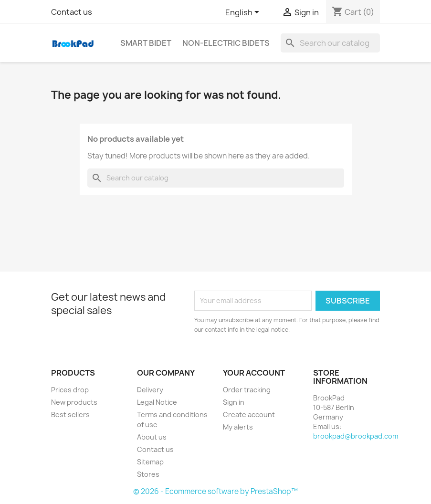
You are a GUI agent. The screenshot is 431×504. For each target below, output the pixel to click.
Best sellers (70, 415)
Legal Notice (157, 402)
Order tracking (247, 390)
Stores (148, 474)
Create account (249, 415)
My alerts (238, 427)
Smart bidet (146, 43)
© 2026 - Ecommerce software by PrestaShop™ (215, 491)
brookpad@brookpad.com (356, 436)
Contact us (72, 12)
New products (74, 402)
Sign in (234, 402)
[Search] (330, 43)
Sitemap (150, 462)
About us (152, 437)
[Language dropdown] (244, 13)
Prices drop (70, 390)
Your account (254, 373)
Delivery (150, 390)
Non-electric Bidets (226, 43)
